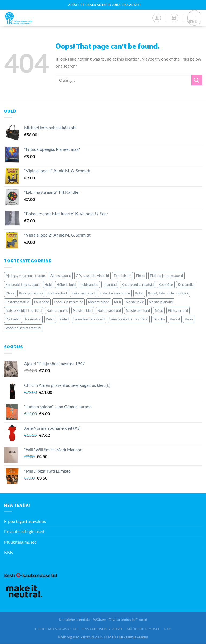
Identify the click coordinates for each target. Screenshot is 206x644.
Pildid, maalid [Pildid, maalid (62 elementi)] (178, 310)
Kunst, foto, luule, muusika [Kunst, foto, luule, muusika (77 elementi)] (168, 293)
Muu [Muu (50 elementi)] (117, 302)
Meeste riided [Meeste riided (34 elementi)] (99, 302)
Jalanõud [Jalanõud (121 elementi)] (110, 284)
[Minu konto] (157, 18)
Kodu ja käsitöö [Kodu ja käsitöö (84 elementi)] (31, 293)
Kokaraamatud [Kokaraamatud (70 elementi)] (83, 293)
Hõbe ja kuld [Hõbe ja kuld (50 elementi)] (66, 284)
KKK (8, 552)
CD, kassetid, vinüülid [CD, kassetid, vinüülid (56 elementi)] (92, 276)
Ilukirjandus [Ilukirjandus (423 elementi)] (89, 284)
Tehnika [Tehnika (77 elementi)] (159, 319)
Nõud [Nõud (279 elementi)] (159, 310)
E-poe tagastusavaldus (25, 521)
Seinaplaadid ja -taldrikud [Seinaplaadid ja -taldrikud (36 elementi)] (129, 319)
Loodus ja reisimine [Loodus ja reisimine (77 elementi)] (69, 302)
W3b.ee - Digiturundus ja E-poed (120, 619)
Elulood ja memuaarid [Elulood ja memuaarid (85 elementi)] (166, 276)
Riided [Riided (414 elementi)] (64, 319)
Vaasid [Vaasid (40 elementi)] (175, 319)
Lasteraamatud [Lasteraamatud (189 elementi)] (17, 302)
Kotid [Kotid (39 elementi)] (139, 293)
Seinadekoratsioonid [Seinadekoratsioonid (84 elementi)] (89, 319)
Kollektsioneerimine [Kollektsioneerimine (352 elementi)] (115, 293)
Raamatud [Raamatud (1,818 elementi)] (33, 319)
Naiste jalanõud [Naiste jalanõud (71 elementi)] (161, 302)
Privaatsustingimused (24, 531)
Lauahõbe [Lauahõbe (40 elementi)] (42, 302)
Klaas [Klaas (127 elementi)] (10, 293)
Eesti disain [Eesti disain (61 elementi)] (122, 276)
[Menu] (195, 18)
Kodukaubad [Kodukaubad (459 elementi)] (57, 293)
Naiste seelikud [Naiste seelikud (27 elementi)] (109, 310)
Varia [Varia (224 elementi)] (189, 319)
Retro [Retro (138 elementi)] (50, 319)
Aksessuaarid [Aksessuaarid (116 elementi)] (61, 276)
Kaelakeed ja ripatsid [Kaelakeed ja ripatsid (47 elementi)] (138, 284)
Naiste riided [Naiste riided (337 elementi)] (83, 310)
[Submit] (197, 80)
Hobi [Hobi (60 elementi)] (48, 284)
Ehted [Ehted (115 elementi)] (141, 276)
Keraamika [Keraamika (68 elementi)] (186, 284)
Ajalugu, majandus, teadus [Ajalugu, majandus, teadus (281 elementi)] (26, 276)
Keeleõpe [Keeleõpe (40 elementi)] (166, 284)
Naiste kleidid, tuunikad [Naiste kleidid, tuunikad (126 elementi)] (24, 310)
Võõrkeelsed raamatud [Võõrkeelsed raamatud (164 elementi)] (23, 328)
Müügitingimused (20, 542)
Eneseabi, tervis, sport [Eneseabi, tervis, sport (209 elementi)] (23, 284)
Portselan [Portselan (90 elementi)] (13, 319)
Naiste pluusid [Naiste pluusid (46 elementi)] (57, 310)
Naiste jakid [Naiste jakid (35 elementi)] (135, 302)
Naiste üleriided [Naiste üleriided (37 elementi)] (138, 310)
